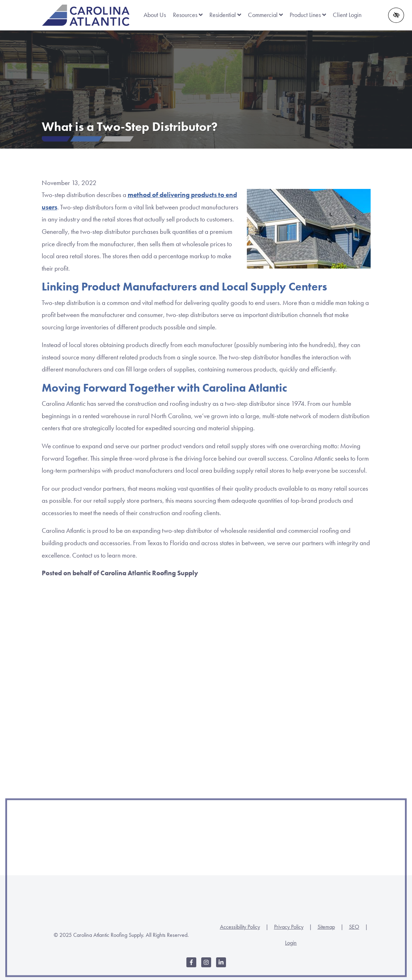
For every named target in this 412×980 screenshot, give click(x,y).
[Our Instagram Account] (206, 966)
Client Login (347, 15)
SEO (354, 927)
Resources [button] (188, 15)
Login (291, 943)
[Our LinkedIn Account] (221, 966)
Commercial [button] (265, 15)
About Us (155, 15)
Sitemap (326, 927)
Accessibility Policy (240, 927)
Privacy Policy (289, 927)
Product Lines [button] (308, 15)
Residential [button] (225, 15)
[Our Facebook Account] (191, 966)
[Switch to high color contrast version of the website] (396, 15)
